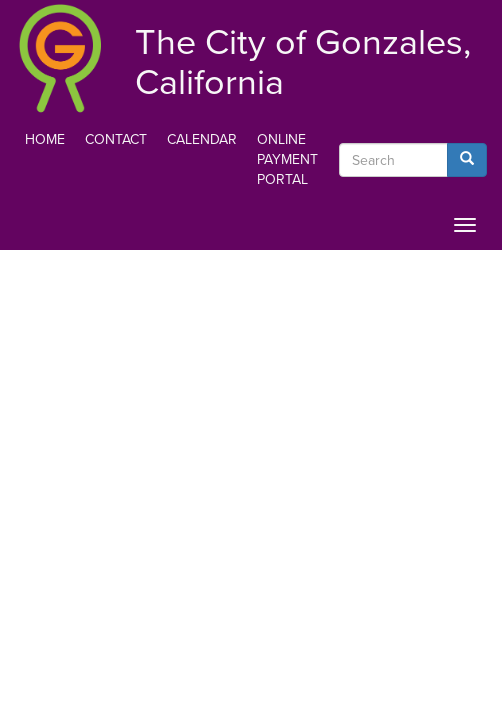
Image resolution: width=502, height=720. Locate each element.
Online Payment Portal (287, 159)
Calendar (202, 139)
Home (45, 139)
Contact (116, 139)
